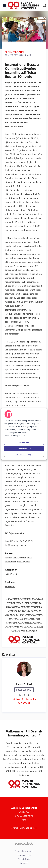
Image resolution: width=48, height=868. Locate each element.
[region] (24, 434)
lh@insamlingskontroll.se (24, 699)
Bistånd (9, 558)
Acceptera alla (24, 449)
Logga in (24, 863)
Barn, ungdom (23, 562)
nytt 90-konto (12, 574)
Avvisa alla (24, 443)
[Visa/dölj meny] (4, 5)
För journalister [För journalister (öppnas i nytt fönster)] (24, 855)
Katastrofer (10, 562)
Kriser (30, 558)
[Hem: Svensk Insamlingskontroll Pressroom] (23, 5)
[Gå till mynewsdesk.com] (24, 843)
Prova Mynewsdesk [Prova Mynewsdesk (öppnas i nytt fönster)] (24, 851)
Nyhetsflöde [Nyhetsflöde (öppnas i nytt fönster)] (24, 859)
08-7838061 (24, 703)
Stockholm (10, 587)
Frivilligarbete (20, 558)
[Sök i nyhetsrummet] (45, 5)
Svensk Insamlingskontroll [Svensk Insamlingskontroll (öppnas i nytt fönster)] (24, 828)
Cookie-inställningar (24, 454)
